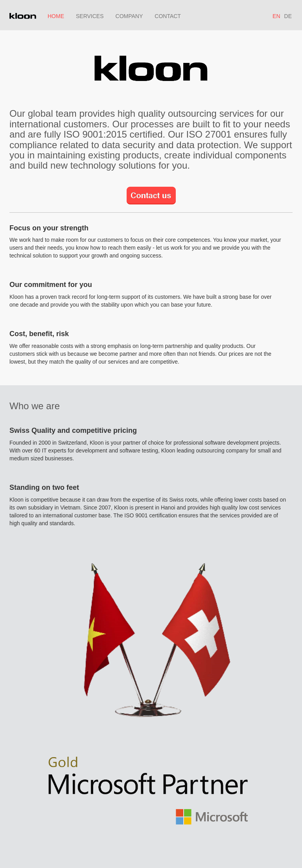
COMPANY (129, 16)
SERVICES (90, 16)
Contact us (140, 191)
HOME (56, 16)
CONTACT (168, 16)
